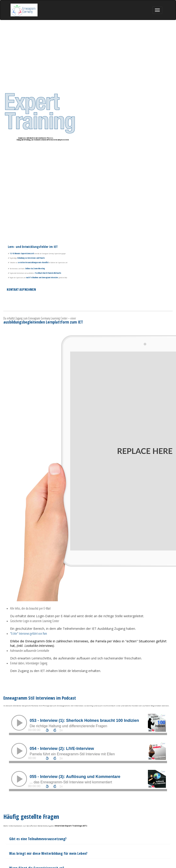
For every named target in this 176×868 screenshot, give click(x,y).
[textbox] (88, 854)
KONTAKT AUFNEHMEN (21, 290)
